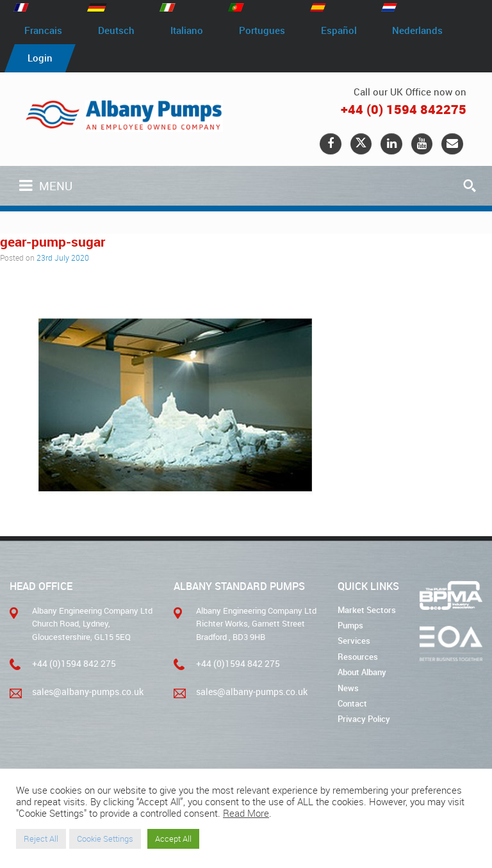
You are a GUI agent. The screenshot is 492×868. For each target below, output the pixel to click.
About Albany (362, 673)
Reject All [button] (41, 839)
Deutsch (120, 31)
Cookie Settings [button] (105, 839)
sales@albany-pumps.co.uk (83, 692)
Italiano (193, 31)
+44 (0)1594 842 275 (69, 665)
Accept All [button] (173, 839)
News (348, 688)
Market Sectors (367, 611)
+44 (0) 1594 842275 (404, 110)
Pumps (350, 626)
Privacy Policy (364, 719)
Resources (358, 657)
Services (354, 642)
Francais (45, 31)
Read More (246, 813)
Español (350, 31)
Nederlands (432, 31)
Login (41, 59)
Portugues (271, 31)
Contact (352, 703)
